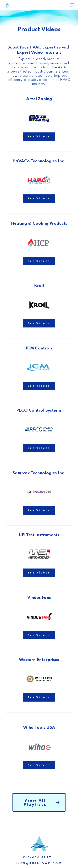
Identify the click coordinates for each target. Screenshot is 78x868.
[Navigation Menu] (72, 5)
